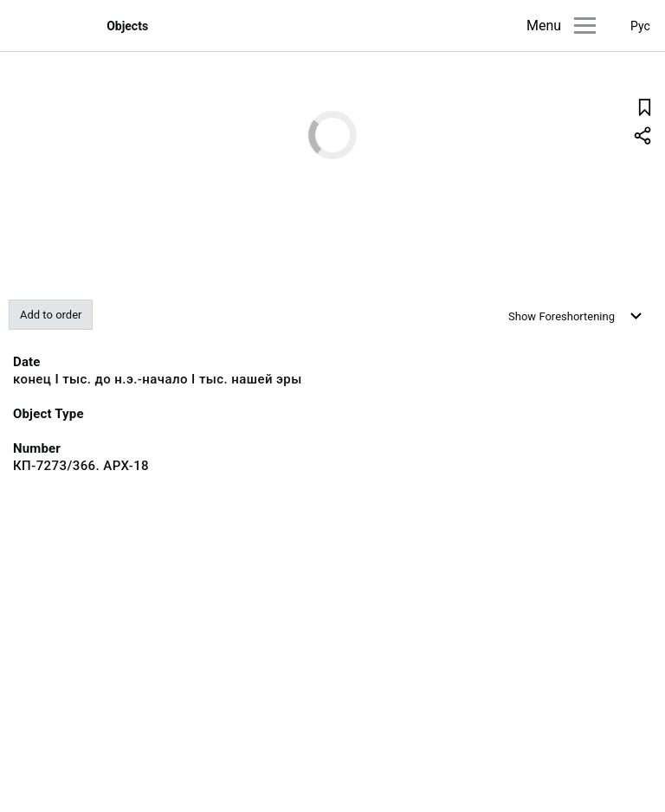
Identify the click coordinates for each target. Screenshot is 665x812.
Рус (640, 26)
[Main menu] (585, 26)
